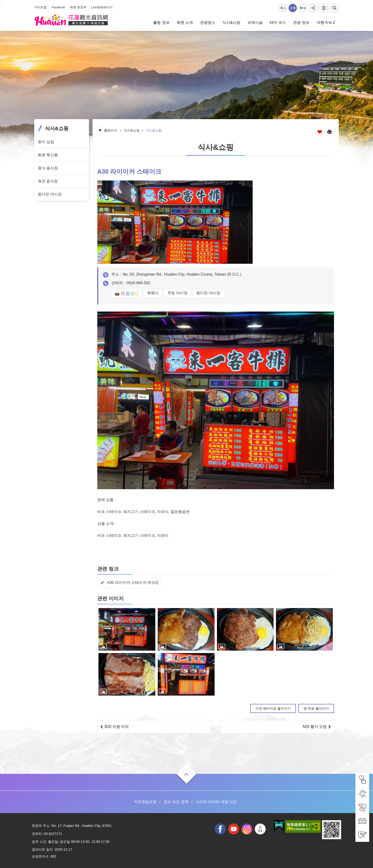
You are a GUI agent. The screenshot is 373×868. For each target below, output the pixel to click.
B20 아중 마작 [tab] (117, 727)
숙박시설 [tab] (255, 22)
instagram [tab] (247, 829)
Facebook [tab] (58, 7)
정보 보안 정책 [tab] (176, 802)
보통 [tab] (293, 8)
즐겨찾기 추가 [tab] (320, 132)
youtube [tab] (234, 829)
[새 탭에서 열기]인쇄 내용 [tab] (330, 132)
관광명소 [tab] (208, 22)
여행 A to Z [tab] (326, 22)
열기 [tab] (186, 774)
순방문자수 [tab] (40, 856)
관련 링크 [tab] (108, 569)
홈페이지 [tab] (111, 130)
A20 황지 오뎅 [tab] (315, 727)
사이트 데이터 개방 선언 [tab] (216, 802)
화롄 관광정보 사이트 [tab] (71, 20)
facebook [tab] (220, 829)
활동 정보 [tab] (161, 22)
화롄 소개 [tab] (185, 22)
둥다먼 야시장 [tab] (50, 194)
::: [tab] (2, 2)
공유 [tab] (313, 8)
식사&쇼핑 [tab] (231, 22)
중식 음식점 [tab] (48, 168)
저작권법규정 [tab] (145, 802)
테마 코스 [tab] (278, 22)
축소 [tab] (283, 8)
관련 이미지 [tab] (110, 598)
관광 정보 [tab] (301, 22)
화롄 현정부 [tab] (78, 7)
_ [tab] (35, 4)
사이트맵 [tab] (40, 7)
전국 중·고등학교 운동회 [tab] (260, 829)
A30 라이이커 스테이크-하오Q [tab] (133, 583)
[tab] (362, 780)
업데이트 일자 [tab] (42, 849)
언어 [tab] (324, 8)
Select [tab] (2, 2)
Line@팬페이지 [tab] (102, 7)
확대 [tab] (303, 8)
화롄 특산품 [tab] (48, 155)
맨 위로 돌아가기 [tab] (316, 708)
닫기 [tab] (335, 8)
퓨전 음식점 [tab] (48, 181)
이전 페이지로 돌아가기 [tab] (273, 708)
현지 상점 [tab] (46, 142)
